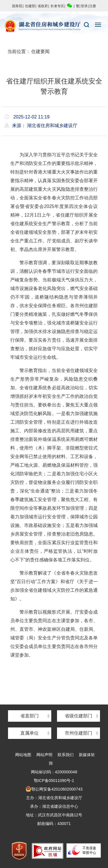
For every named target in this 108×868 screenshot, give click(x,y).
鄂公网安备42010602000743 (54, 789)
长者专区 (57, 6)
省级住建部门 (78, 716)
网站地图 (23, 755)
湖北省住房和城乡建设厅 (54, 26)
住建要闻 (40, 51)
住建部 (30, 6)
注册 (93, 6)
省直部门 (30, 716)
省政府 (43, 6)
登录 (84, 6)
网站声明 (44, 755)
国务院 (17, 6)
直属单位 (30, 733)
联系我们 (66, 755)
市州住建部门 (78, 733)
